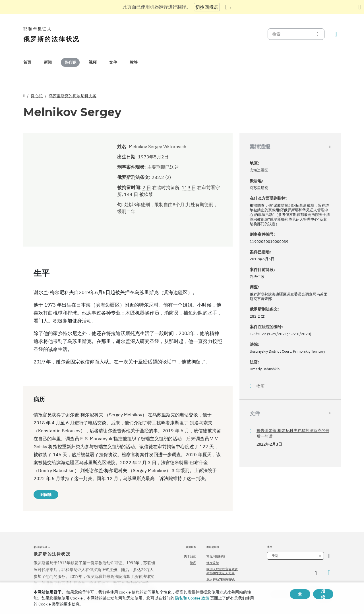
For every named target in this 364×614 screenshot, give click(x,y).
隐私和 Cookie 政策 (192, 598)
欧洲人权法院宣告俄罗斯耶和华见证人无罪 (222, 571)
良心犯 (70, 62)
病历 (260, 386)
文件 (113, 62)
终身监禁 (213, 563)
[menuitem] (27, 62)
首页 (27, 62)
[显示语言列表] (228, 7)
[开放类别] (329, 556)
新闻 (48, 62)
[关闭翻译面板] (360, 7)
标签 (134, 62)
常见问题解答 (216, 556)
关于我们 (190, 556)
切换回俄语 (207, 7)
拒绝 (323, 594)
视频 (93, 62)
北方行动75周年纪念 (221, 580)
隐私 (193, 563)
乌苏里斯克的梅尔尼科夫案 (73, 96)
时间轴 (46, 495)
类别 (275, 556)
